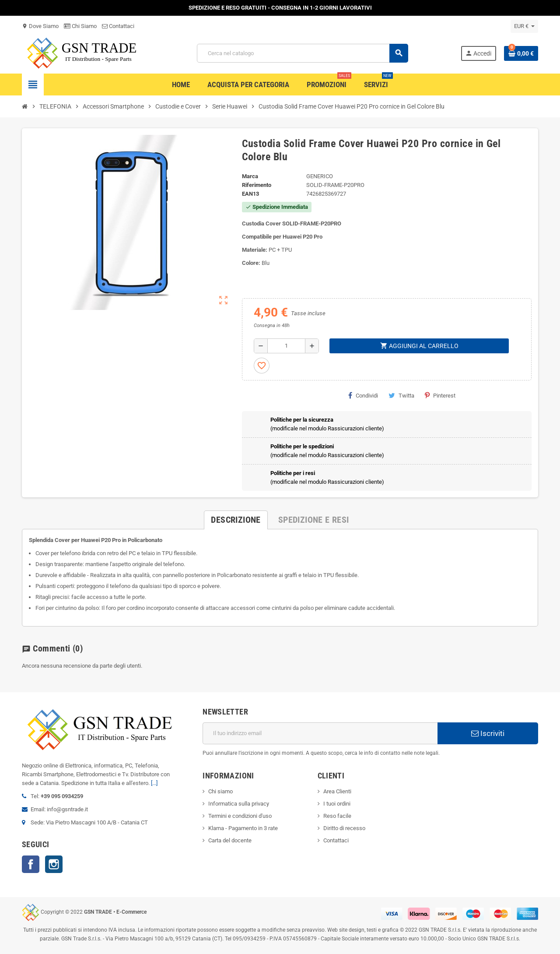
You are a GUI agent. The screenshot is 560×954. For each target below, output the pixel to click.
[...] (154, 783)
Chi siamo (220, 791)
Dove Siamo (40, 26)
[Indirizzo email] (320, 733)
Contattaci (118, 26)
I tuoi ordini (337, 804)
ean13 (250, 194)
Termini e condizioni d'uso (240, 816)
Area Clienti (337, 791)
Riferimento (257, 185)
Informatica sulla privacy (239, 804)
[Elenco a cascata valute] (524, 26)
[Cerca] (302, 53)
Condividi (363, 395)
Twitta (401, 395)
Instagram (54, 864)
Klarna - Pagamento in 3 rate (243, 828)
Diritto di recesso (344, 828)
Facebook (31, 864)
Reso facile (337, 816)
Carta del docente (230, 840)
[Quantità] (286, 346)
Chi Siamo (80, 26)
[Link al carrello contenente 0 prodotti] (521, 53)
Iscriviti (488, 733)
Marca (250, 176)
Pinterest (440, 395)
